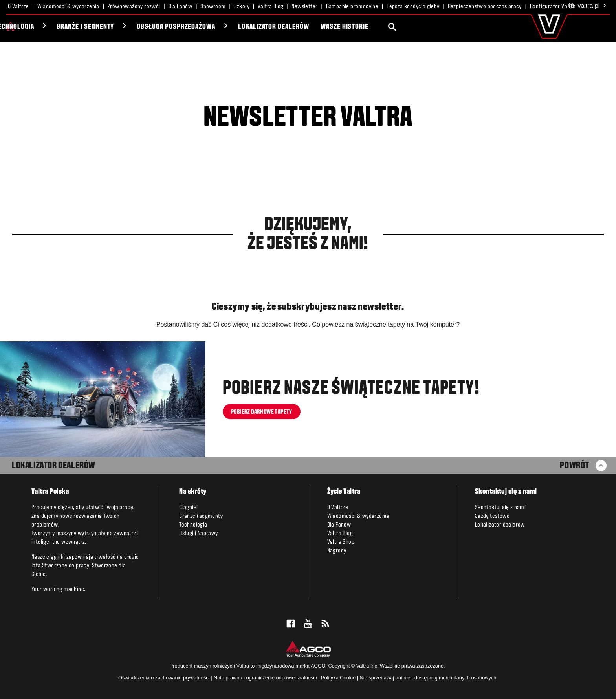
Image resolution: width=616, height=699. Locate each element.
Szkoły (242, 7)
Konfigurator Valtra (553, 7)
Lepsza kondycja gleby (413, 7)
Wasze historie (473, 27)
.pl (587, 6)
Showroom (213, 7)
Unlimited (85, 27)
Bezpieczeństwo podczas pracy (485, 7)
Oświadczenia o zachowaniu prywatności (164, 678)
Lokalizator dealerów (402, 27)
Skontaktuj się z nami (500, 508)
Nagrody (337, 551)
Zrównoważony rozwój (134, 7)
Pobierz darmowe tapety (262, 412)
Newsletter (304, 7)
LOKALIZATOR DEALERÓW (54, 466)
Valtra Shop (341, 542)
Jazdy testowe (492, 516)
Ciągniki (35, 27)
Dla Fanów (181, 7)
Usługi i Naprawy (198, 534)
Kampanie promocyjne (352, 7)
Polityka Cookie (338, 678)
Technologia (143, 27)
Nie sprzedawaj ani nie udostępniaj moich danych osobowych (428, 678)
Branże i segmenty (214, 27)
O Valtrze (18, 7)
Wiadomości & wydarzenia (68, 7)
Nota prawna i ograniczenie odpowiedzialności (265, 678)
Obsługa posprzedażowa (304, 27)
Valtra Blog (270, 7)
